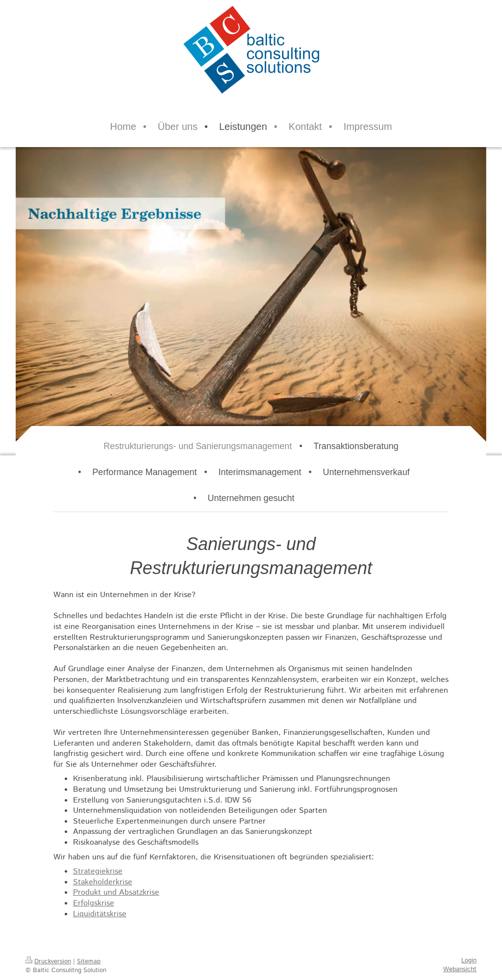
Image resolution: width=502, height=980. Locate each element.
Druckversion (48, 962)
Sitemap (89, 962)
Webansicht (460, 969)
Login (469, 961)
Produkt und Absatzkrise (116, 892)
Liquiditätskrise (100, 914)
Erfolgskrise (94, 903)
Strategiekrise (98, 871)
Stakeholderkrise (103, 882)
